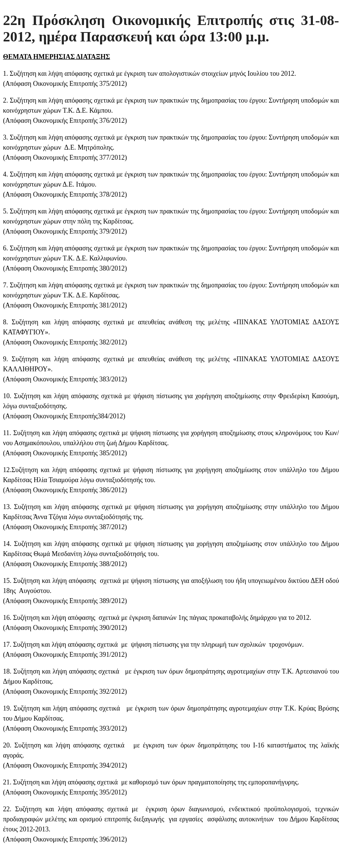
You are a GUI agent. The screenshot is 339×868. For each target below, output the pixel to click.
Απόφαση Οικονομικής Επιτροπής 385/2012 (65, 453)
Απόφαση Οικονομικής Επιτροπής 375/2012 (65, 84)
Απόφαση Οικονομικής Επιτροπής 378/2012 (65, 194)
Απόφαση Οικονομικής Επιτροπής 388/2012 (65, 564)
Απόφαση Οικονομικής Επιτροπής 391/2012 (65, 655)
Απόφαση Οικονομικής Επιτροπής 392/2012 (65, 691)
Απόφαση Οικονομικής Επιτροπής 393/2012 (65, 728)
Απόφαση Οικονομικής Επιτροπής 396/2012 (65, 839)
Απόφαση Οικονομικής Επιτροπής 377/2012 (65, 157)
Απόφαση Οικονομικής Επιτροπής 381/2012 (65, 305)
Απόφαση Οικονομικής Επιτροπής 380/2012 (65, 268)
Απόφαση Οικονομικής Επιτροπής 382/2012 (65, 342)
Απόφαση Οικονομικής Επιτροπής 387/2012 (65, 527)
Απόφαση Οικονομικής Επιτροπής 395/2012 (65, 792)
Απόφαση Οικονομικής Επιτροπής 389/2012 (65, 601)
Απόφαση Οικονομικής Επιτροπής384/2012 (64, 416)
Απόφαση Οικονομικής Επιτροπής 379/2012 (65, 231)
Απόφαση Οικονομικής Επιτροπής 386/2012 (65, 490)
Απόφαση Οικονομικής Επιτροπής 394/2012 (65, 765)
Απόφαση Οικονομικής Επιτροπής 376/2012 (65, 121)
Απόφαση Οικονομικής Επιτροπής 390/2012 (65, 628)
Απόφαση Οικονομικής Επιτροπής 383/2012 (65, 379)
